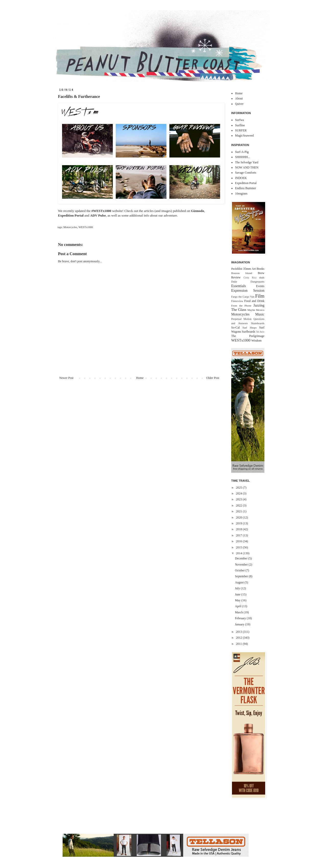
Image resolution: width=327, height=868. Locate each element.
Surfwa (240, 120)
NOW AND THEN (247, 167)
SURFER (241, 130)
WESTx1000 (86, 227)
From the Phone (241, 306)
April (238, 606)
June (238, 594)
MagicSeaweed (244, 136)
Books (260, 269)
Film (260, 296)
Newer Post (66, 378)
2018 (240, 529)
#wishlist (237, 269)
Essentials (239, 286)
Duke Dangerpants (248, 281)
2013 (240, 632)
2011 (240, 644)
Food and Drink (254, 301)
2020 (240, 517)
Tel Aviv (260, 332)
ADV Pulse (98, 215)
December (241, 558)
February (241, 618)
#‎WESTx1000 (101, 211)
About (239, 98)
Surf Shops (249, 328)
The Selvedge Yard (247, 162)
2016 (240, 541)
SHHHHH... (243, 157)
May (238, 600)
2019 (240, 523)
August (240, 582)
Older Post (213, 378)
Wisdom (256, 341)
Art (254, 269)
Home (140, 378)
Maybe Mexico (256, 310)
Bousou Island (242, 273)
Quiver (239, 104)
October (240, 570)
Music (260, 314)
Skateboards (258, 323)
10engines (241, 194)
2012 (240, 638)
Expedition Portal (71, 215)
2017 (240, 535)
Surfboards (249, 332)
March (239, 612)
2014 (240, 553)
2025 (240, 488)
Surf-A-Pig (242, 152)
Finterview (237, 301)
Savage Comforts (246, 173)
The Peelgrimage (248, 336)
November (242, 565)
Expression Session (248, 290)
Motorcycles (70, 227)
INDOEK (241, 178)
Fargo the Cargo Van (243, 297)
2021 (240, 511)
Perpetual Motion (241, 319)
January (240, 624)
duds (262, 277)
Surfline (240, 125)
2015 (240, 547)
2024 (240, 493)
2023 (240, 499)
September (242, 576)
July (238, 588)
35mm (247, 269)
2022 (240, 505)
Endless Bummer (246, 188)
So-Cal (235, 328)
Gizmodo (197, 211)
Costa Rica (250, 278)
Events (260, 286)
